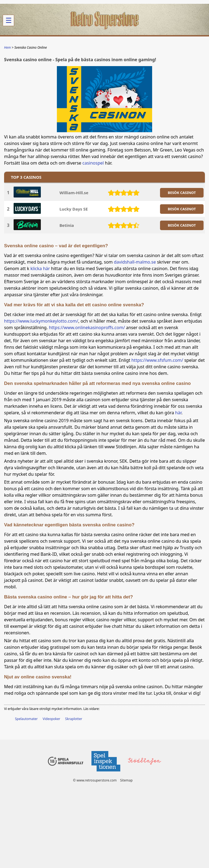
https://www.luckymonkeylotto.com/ (41, 321)
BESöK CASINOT (182, 193)
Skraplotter (74, 719)
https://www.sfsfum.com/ (157, 360)
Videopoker (51, 719)
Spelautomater (26, 719)
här (178, 413)
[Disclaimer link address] (106, 773)
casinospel (93, 163)
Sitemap (126, 780)
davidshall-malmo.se (135, 262)
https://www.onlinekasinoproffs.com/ (87, 328)
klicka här (40, 268)
